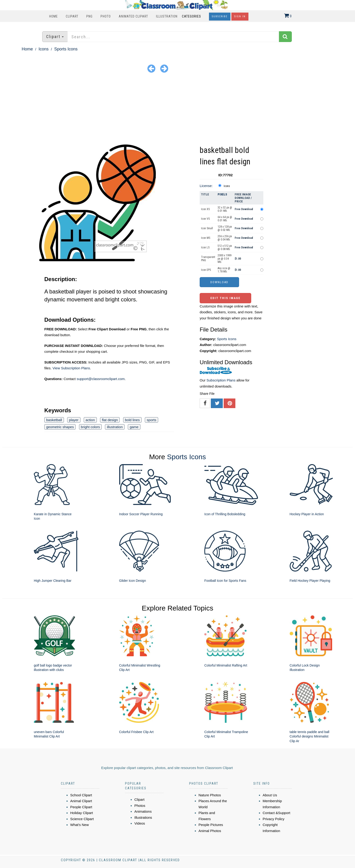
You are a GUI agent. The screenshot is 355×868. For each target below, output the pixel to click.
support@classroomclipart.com (101, 379)
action (90, 420)
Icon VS (205, 219)
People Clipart (81, 807)
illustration (115, 427)
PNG (89, 16)
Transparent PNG (208, 259)
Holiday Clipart (82, 813)
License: (206, 186)
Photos (140, 806)
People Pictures (211, 825)
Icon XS (205, 209)
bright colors (90, 427)
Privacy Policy (273, 819)
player (74, 420)
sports (151, 420)
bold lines (132, 420)
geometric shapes (60, 427)
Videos (140, 823)
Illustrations (143, 817)
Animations (143, 811)
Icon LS (205, 247)
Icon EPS (206, 270)
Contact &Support (276, 813)
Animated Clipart (133, 16)
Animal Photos (210, 831)
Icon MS (206, 238)
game (134, 427)
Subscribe (220, 16)
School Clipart (81, 795)
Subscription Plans (221, 380)
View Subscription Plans (71, 368)
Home (54, 16)
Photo (106, 16)
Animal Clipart (81, 801)
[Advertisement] (177, 109)
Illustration (167, 16)
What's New (80, 825)
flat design (110, 420)
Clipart (72, 16)
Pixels (222, 194)
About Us (270, 795)
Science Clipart (82, 819)
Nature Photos (210, 795)
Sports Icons (66, 49)
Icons (44, 49)
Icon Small (207, 228)
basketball (54, 420)
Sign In (240, 16)
